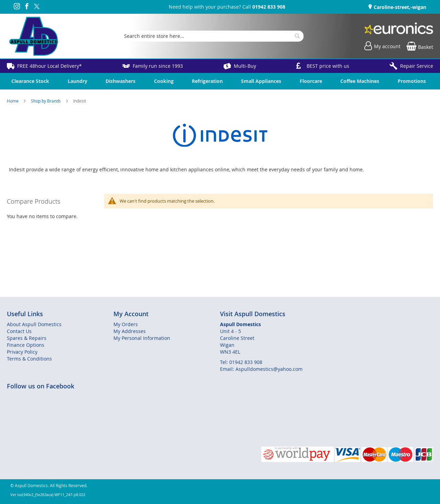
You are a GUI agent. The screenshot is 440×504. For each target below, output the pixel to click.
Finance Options (26, 345)
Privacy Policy (22, 352)
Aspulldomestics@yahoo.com (269, 369)
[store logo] (33, 36)
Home (13, 101)
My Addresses (130, 331)
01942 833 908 (269, 7)
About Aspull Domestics (34, 324)
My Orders (126, 324)
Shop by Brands (46, 101)
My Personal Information (142, 338)
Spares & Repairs (27, 338)
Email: (228, 369)
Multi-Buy (245, 66)
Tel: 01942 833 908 (241, 362)
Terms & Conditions (29, 359)
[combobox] (212, 36)
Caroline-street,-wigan (399, 7)
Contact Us (19, 331)
